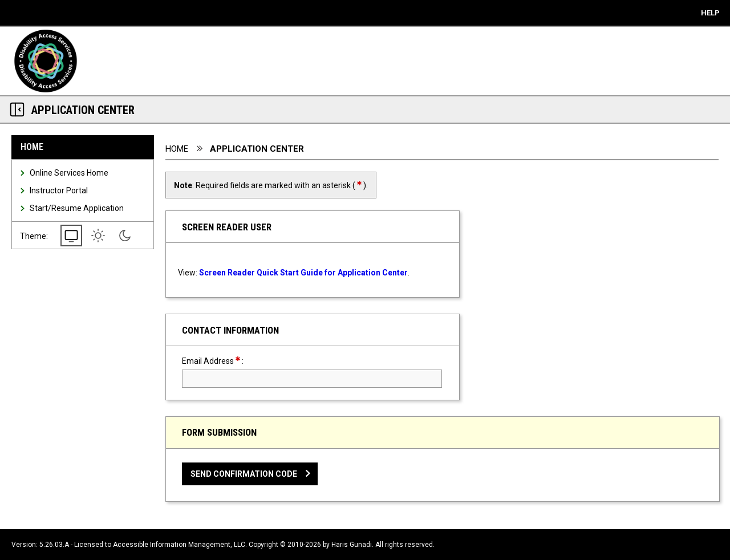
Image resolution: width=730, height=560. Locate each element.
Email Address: (233, 361)
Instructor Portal (59, 190)
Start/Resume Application (77, 208)
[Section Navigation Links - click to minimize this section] (17, 109)
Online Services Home (69, 173)
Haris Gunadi (352, 545)
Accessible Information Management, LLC (179, 545)
